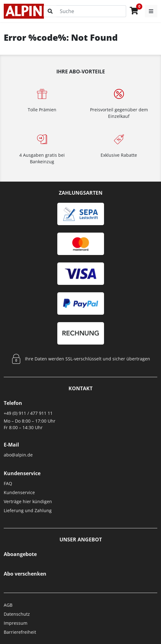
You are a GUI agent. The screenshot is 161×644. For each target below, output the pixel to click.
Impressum (16, 623)
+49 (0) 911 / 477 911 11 (28, 413)
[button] (151, 11)
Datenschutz (17, 614)
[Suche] (91, 11)
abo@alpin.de (18, 455)
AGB (8, 605)
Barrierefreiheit (20, 632)
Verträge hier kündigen (28, 501)
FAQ (8, 483)
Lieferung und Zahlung (28, 510)
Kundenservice (19, 492)
